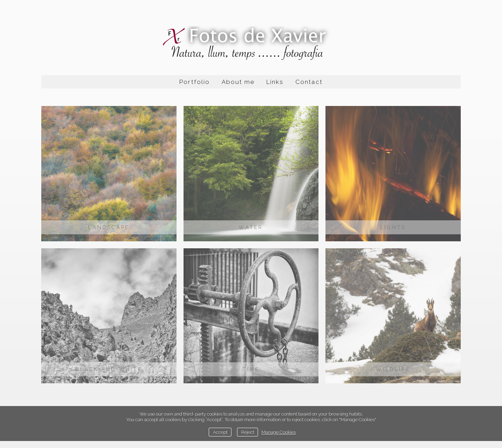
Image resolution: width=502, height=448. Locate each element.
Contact (309, 82)
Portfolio (194, 82)
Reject (248, 432)
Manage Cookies (279, 432)
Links (275, 82)
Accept (220, 432)
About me (238, 82)
